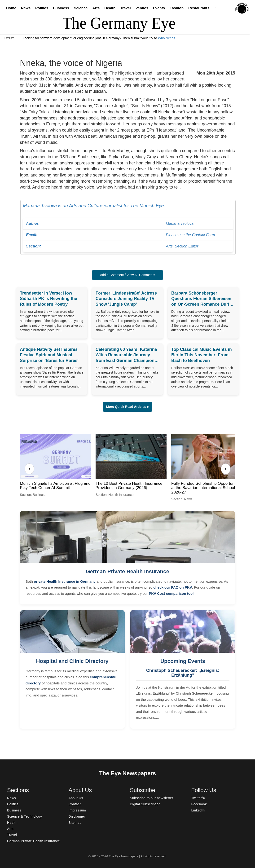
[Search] (216, 8)
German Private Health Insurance (127, 571)
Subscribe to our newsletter (152, 798)
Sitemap (75, 823)
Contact (75, 804)
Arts (96, 8)
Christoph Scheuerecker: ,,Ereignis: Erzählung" (183, 673)
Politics (42, 8)
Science (81, 8)
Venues (142, 8)
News (26, 8)
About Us (76, 798)
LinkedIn (198, 810)
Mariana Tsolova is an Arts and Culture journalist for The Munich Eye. (128, 228)
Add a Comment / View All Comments (127, 275)
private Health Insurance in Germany (65, 581)
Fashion (177, 8)
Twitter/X (198, 798)
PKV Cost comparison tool (171, 593)
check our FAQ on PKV (173, 587)
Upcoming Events (183, 661)
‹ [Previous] (29, 469)
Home (11, 8)
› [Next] (226, 469)
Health (110, 8)
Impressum (77, 810)
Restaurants (199, 8)
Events (159, 8)
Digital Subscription (145, 804)
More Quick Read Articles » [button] (128, 407)
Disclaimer (77, 816)
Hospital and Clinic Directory (72, 661)
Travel (125, 8)
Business (61, 8)
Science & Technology (25, 816)
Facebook (199, 804)
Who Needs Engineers (175, 38)
